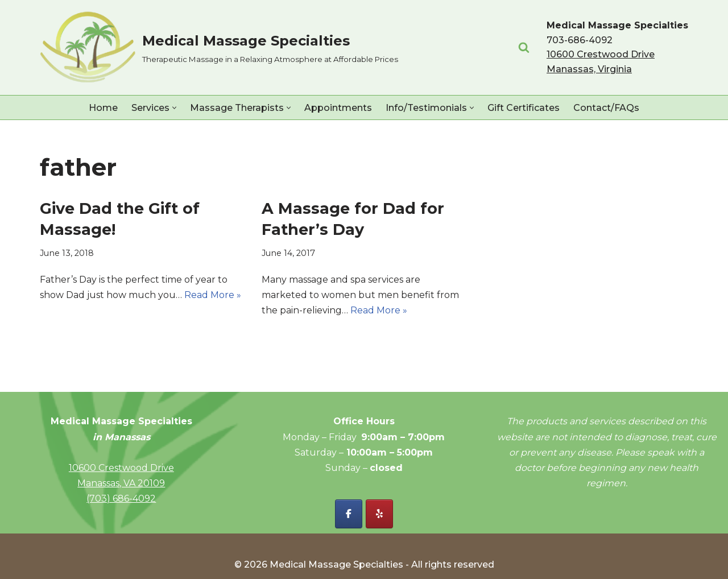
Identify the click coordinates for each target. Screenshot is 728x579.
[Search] (524, 47)
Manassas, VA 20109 (121, 483)
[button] (174, 108)
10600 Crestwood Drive (121, 468)
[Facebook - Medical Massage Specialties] (349, 514)
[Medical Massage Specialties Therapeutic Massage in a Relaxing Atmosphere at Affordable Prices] (219, 47)
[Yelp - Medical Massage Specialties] (379, 514)
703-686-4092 (580, 40)
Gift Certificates (524, 108)
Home (103, 108)
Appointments (338, 108)
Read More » (213, 295)
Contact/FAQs (606, 108)
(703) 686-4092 (121, 499)
